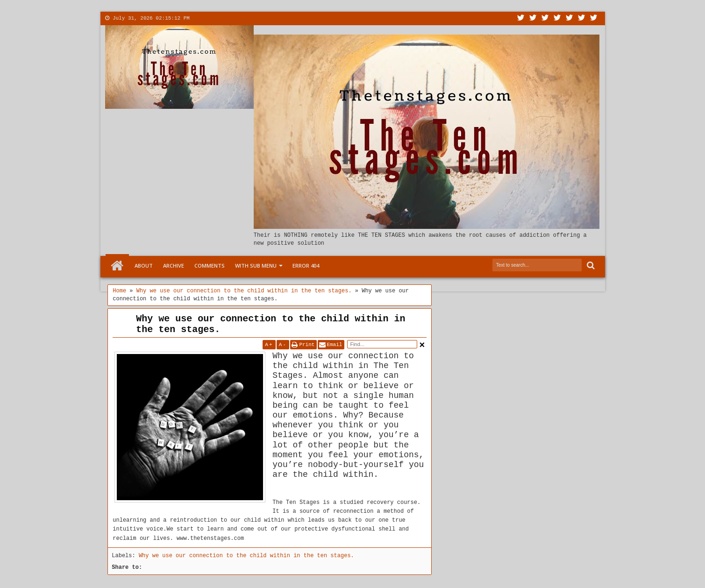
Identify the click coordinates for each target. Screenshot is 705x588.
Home (117, 266)
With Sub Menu (256, 266)
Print (307, 345)
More (258, 18)
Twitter (521, 18)
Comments (210, 266)
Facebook (533, 18)
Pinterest (594, 18)
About (203, 18)
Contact (231, 18)
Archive (174, 266)
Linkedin (570, 18)
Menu (287, 18)
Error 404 (306, 266)
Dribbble (582, 18)
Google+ (545, 18)
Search (590, 266)
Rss (557, 18)
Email (334, 345)
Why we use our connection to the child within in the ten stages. (271, 324)
